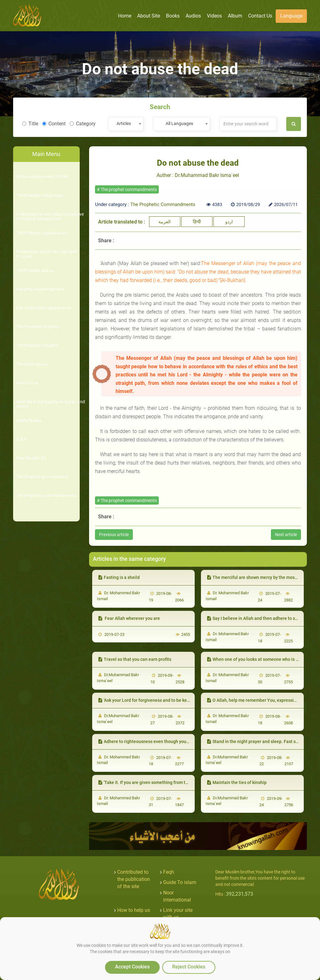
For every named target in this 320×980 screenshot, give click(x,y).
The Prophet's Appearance (42, 233)
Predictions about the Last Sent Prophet (47, 254)
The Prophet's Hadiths (37, 346)
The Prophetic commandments (46, 496)
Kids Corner (27, 383)
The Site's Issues (32, 364)
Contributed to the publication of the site (134, 879)
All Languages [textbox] (179, 123)
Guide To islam (180, 882)
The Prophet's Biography (40, 196)
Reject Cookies (189, 967)
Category (83, 124)
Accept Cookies (132, 967)
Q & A (22, 439)
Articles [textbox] (124, 123)
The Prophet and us (35, 271)
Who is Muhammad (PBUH (42, 177)
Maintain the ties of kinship (237, 782)
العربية (165, 222)
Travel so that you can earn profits (135, 659)
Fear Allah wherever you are (129, 618)
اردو (229, 222)
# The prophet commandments (127, 189)
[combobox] (125, 124)
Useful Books (29, 421)
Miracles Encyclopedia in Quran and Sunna (51, 404)
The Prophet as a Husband (42, 477)
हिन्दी (197, 222)
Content (54, 124)
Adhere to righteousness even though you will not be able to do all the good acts (180, 741)
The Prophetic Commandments (163, 204)
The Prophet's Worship (38, 327)
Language (291, 16)
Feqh (169, 872)
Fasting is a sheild (119, 577)
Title (30, 124)
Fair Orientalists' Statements (44, 308)
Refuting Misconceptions (40, 289)
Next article (286, 535)
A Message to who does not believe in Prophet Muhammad (50, 217)
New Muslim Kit (31, 458)
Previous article (114, 535)
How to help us (134, 910)
